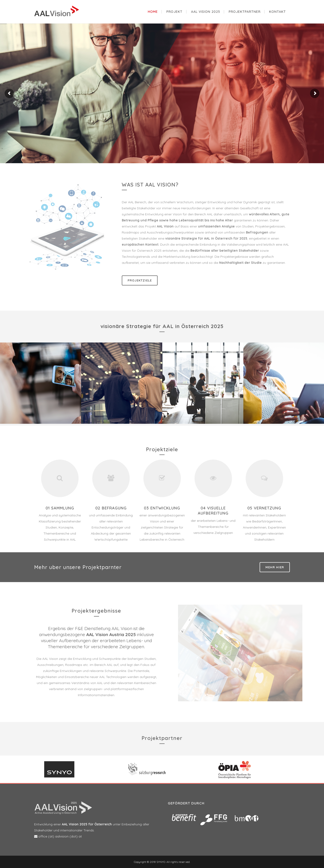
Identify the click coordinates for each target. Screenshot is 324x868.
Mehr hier (275, 567)
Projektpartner (162, 738)
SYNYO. (161, 862)
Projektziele (140, 280)
